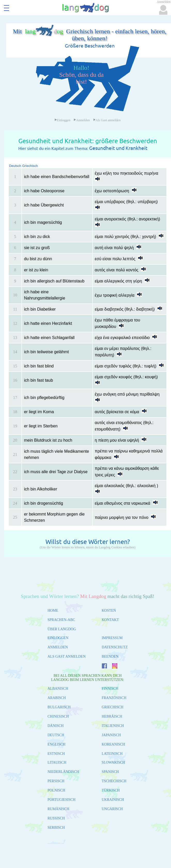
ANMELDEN (58, 647)
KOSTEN (109, 610)
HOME (53, 610)
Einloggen (63, 120)
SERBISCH (56, 828)
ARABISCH (57, 698)
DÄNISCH (56, 726)
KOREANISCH (113, 744)
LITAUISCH (57, 762)
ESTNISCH (56, 754)
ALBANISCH (58, 689)
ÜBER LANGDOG (62, 629)
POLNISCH (56, 790)
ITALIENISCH (113, 726)
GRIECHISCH (113, 707)
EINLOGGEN (58, 638)
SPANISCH (110, 772)
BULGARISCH (59, 707)
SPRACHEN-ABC (61, 620)
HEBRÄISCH (112, 716)
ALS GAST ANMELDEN (67, 656)
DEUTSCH (56, 735)
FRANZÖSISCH (114, 698)
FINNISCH (110, 689)
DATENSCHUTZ (115, 647)
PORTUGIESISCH (61, 800)
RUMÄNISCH (58, 809)
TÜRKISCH (111, 790)
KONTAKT (110, 620)
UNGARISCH (112, 809)
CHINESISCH (58, 716)
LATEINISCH (112, 754)
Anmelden (82, 120)
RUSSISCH (56, 818)
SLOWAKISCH (113, 762)
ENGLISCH (56, 744)
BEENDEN (110, 656)
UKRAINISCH (113, 800)
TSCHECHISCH (114, 781)
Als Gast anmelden (107, 120)
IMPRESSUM (112, 638)
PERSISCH (56, 781)
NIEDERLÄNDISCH (63, 772)
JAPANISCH (111, 735)
